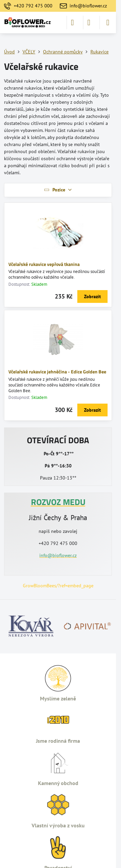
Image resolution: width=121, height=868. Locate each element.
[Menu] (108, 22)
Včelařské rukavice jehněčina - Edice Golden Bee (57, 372)
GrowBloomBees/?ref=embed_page (58, 586)
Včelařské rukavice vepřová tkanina (44, 264)
